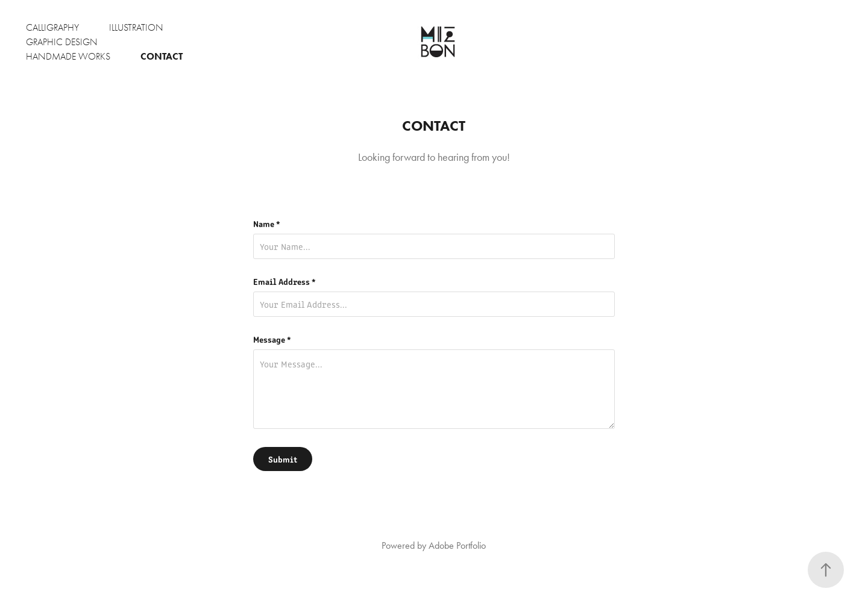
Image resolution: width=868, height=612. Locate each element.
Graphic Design (62, 42)
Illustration (136, 28)
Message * (272, 339)
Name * (267, 223)
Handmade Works (68, 57)
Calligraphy (52, 28)
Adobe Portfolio (457, 545)
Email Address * (285, 281)
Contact (162, 56)
